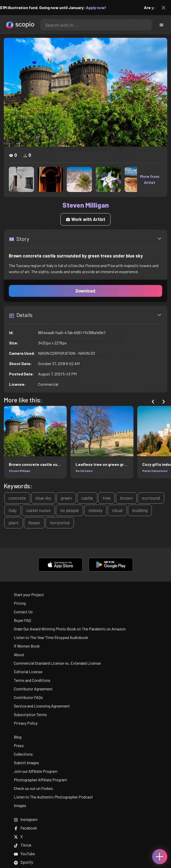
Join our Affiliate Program (36, 771)
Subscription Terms (30, 714)
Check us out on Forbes (33, 788)
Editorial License (28, 672)
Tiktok (23, 845)
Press (19, 745)
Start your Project (29, 594)
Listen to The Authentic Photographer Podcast (53, 797)
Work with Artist (85, 219)
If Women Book (27, 646)
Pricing (20, 603)
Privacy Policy (26, 723)
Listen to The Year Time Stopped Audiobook (51, 637)
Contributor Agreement (33, 689)
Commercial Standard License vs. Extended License (57, 663)
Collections (23, 754)
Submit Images (26, 763)
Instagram (26, 819)
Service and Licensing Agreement (42, 706)
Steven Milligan (20, 471)
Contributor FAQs (28, 697)
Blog (18, 737)
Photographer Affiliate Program (40, 780)
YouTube (24, 854)
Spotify (23, 862)
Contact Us (23, 612)
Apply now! (100, 7)
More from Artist (150, 179)
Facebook (25, 828)
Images (20, 805)
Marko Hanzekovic (155, 471)
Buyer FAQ (22, 620)
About (19, 654)
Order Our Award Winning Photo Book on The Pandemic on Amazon (70, 629)
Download (85, 291)
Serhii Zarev (84, 471)
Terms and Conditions (32, 680)
